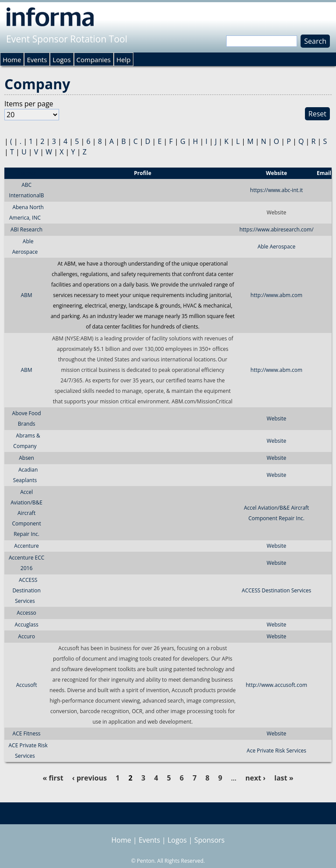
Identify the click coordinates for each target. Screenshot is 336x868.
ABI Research (26, 229)
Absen (26, 458)
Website (276, 418)
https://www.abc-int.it (277, 190)
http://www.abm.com (277, 295)
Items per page (29, 104)
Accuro (26, 636)
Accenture (26, 546)
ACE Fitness (27, 733)
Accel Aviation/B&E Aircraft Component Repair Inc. (26, 513)
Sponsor (26, 173)
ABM (27, 295)
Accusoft (27, 685)
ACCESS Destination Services (26, 590)
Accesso (26, 613)
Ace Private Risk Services (276, 751)
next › (255, 778)
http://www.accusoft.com (276, 685)
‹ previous (89, 778)
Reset (317, 114)
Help (123, 59)
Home (12, 59)
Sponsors (209, 840)
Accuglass (27, 625)
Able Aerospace (276, 247)
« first (53, 778)
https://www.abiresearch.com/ (276, 229)
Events (37, 59)
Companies (94, 59)
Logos (61, 59)
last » (284, 778)
